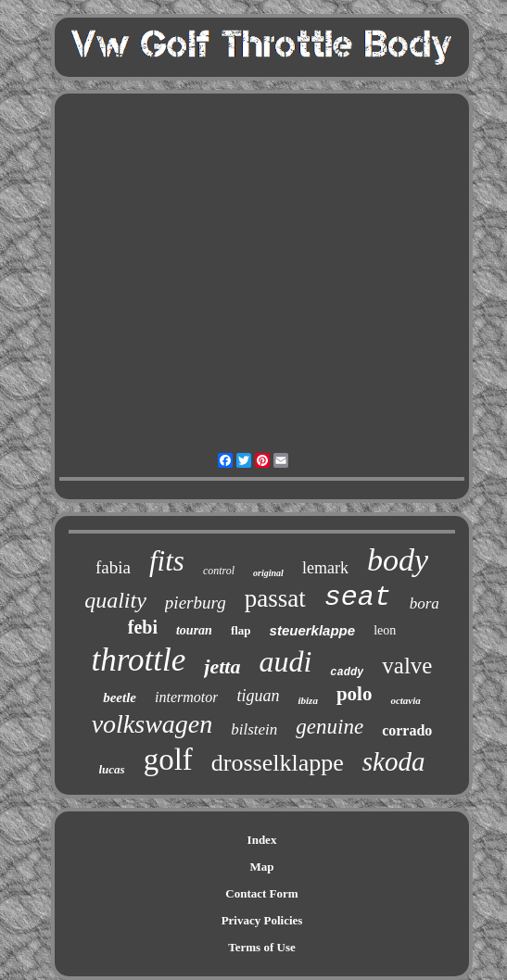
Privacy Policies (262, 920)
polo (355, 694)
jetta (222, 666)
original (268, 573)
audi (285, 661)
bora (425, 603)
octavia (405, 700)
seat (358, 597)
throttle (139, 660)
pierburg (196, 603)
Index (262, 840)
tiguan (258, 696)
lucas (112, 769)
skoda (394, 761)
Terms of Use (261, 947)
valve (407, 666)
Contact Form (261, 893)
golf (168, 760)
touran (194, 630)
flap (241, 630)
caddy (347, 672)
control (219, 571)
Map (262, 867)
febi (143, 627)
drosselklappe (278, 763)
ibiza (307, 700)
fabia (113, 567)
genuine (330, 727)
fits (167, 561)
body (398, 560)
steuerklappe (313, 630)
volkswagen (152, 724)
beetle (120, 697)
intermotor (186, 697)
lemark (325, 568)
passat (275, 598)
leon (385, 630)
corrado (407, 730)
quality (115, 600)
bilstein (254, 729)
